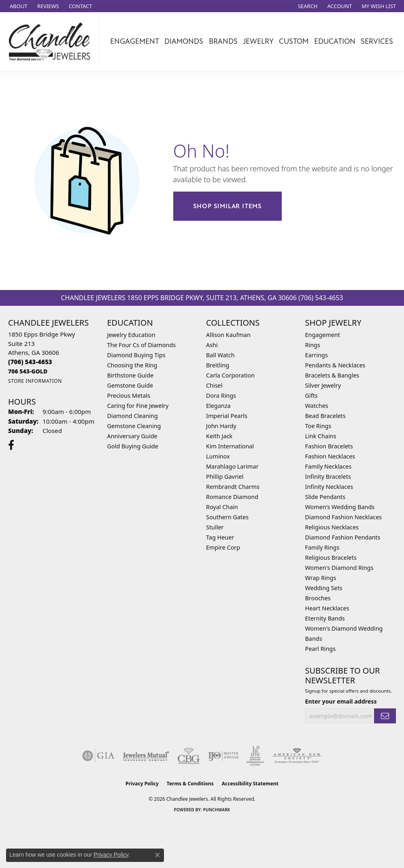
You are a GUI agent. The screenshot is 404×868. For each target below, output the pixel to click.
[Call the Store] (30, 362)
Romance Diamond (232, 497)
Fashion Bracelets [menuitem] (329, 446)
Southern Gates (227, 517)
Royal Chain (222, 507)
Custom (294, 41)
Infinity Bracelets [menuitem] (328, 477)
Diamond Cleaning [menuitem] (133, 416)
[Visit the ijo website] (223, 756)
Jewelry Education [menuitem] (131, 335)
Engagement (135, 41)
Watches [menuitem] (317, 406)
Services (377, 41)
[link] (18, 6)
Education (335, 41)
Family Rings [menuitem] (322, 547)
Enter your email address (341, 701)
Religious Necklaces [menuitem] (332, 527)
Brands (223, 41)
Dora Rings (221, 396)
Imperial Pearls (227, 416)
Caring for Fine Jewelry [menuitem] (138, 406)
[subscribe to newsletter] (385, 716)
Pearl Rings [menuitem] (321, 649)
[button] (307, 6)
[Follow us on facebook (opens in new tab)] (11, 445)
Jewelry (258, 41)
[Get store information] (35, 381)
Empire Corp (223, 547)
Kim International (230, 446)
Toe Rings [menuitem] (318, 426)
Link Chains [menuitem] (321, 436)
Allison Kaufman (228, 335)
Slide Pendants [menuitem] (325, 497)
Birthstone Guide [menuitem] (131, 375)
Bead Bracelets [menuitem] (325, 416)
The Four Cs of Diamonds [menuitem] (142, 345)
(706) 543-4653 (321, 298)
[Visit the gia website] (98, 756)
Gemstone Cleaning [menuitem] (134, 426)
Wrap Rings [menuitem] (321, 578)
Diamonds (184, 41)
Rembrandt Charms (233, 487)
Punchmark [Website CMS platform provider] (217, 810)
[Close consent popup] (157, 855)
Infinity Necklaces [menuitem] (329, 487)
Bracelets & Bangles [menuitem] (332, 375)
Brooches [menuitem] (318, 598)
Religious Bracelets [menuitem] (331, 558)
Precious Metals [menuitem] (129, 396)
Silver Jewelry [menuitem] (323, 385)
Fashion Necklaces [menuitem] (330, 456)
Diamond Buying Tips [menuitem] (136, 355)
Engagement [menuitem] (323, 335)
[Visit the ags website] (297, 756)
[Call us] (28, 371)
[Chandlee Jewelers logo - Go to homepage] (52, 42)
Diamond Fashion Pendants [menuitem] (343, 537)
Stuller (215, 527)
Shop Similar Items (228, 206)
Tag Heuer (220, 537)
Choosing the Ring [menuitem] (132, 365)
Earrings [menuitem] (317, 355)
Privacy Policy (142, 784)
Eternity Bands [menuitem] (325, 618)
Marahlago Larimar (232, 466)
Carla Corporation (230, 375)
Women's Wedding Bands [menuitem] (340, 507)
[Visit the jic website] (255, 756)
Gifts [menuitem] (312, 396)
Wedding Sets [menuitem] (324, 588)
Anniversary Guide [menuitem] (132, 436)
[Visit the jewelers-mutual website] (146, 756)
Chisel (214, 385)
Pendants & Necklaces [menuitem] (335, 365)
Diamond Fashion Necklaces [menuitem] (344, 517)
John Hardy (221, 426)
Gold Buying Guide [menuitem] (133, 446)
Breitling (218, 365)
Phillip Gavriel (225, 477)
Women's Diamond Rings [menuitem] (339, 568)
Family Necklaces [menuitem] (329, 466)
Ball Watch (220, 355)
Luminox (218, 456)
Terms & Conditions (190, 784)
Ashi (212, 345)
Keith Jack (219, 436)
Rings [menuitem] (313, 345)
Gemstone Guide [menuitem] (130, 385)
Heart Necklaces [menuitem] (327, 608)
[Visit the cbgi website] (189, 756)
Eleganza (218, 406)
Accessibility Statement (250, 784)
